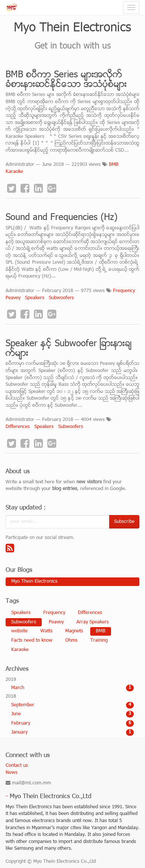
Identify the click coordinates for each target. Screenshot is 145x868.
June (72, 714)
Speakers (35, 298)
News (12, 773)
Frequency (124, 291)
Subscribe (124, 522)
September (72, 705)
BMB (114, 165)
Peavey (13, 298)
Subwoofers (61, 298)
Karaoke (14, 172)
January (72, 732)
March (72, 688)
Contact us (17, 766)
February (72, 723)
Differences (18, 427)
